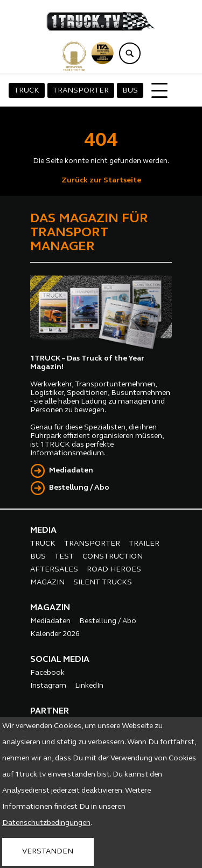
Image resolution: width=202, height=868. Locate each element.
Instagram (48, 686)
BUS (130, 91)
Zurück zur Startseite (101, 181)
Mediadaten (71, 471)
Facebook (47, 673)
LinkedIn (89, 686)
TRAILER (144, 544)
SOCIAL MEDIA (60, 660)
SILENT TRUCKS (103, 583)
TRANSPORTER (81, 91)
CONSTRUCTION (113, 557)
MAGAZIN (47, 583)
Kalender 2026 (55, 634)
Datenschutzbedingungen (46, 823)
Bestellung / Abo (79, 488)
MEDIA (43, 531)
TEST (64, 557)
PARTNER (50, 711)
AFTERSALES (54, 570)
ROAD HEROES (114, 570)
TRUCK (27, 91)
